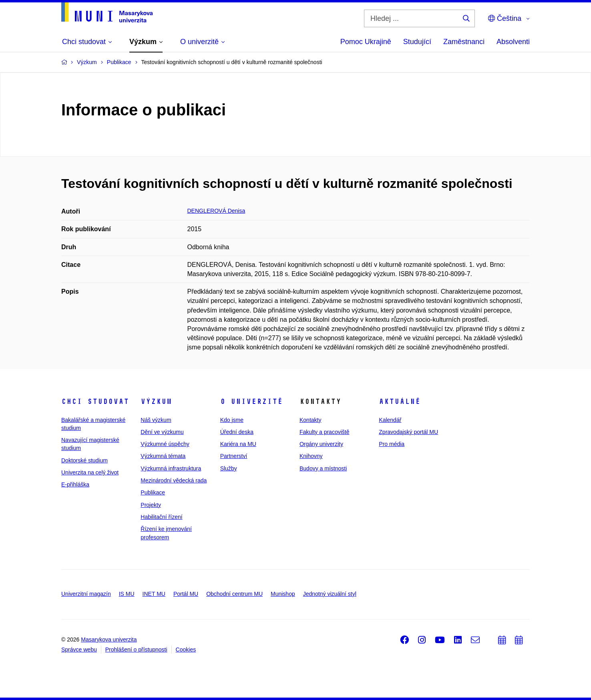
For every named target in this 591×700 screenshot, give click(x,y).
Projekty (151, 505)
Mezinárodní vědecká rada (174, 480)
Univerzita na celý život (90, 472)
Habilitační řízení (161, 517)
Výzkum (156, 401)
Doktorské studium (84, 460)
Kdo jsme (232, 420)
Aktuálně (400, 401)
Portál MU (186, 594)
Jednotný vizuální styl (330, 594)
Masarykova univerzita (109, 639)
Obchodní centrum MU (234, 594)
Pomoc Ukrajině (366, 42)
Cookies (186, 650)
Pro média (392, 444)
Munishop (283, 594)
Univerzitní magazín (86, 594)
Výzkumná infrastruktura (171, 468)
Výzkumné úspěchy (165, 444)
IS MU (127, 594)
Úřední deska (237, 432)
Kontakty (310, 420)
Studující (417, 42)
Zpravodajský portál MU (408, 432)
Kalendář (390, 420)
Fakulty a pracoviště (325, 432)
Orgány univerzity (321, 444)
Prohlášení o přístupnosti (136, 650)
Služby (229, 468)
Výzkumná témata (163, 456)
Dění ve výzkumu (162, 432)
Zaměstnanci (464, 42)
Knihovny (311, 456)
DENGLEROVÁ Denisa (216, 211)
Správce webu (79, 650)
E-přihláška (75, 484)
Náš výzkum (156, 420)
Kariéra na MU (238, 444)
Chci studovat (95, 401)
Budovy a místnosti (323, 468)
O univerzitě (251, 401)
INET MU (154, 594)
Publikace (153, 492)
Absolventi (513, 42)
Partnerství (234, 456)
